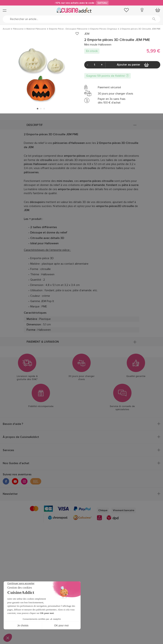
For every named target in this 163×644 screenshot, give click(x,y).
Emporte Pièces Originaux (104, 29)
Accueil (7, 29)
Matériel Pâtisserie (36, 29)
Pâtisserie (18, 29)
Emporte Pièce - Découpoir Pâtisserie (68, 29)
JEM (87, 34)
